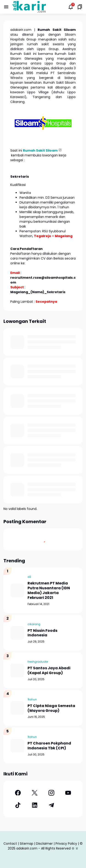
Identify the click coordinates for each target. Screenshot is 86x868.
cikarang (34, 624)
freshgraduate (38, 662)
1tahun (32, 699)
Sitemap (26, 844)
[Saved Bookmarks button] (80, 7)
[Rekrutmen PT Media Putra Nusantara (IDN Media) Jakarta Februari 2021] (17, 590)
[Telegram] (51, 805)
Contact (10, 844)
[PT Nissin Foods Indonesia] (17, 633)
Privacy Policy (66, 844)
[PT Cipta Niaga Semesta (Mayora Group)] (17, 708)
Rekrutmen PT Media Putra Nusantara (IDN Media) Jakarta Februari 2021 (49, 591)
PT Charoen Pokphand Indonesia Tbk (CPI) (49, 746)
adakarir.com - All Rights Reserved (43, 848)
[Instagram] (51, 793)
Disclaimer (44, 844)
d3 (29, 577)
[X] (35, 793)
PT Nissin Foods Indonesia (42, 633)
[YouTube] (68, 793)
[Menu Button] (6, 7)
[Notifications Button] (71, 7)
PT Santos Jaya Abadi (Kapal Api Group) (49, 671)
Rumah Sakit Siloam (40, 150)
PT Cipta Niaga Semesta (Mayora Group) (51, 708)
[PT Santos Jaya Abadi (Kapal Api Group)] (17, 670)
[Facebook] (18, 793)
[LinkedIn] (35, 805)
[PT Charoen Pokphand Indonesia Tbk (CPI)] (17, 746)
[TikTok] (18, 805)
